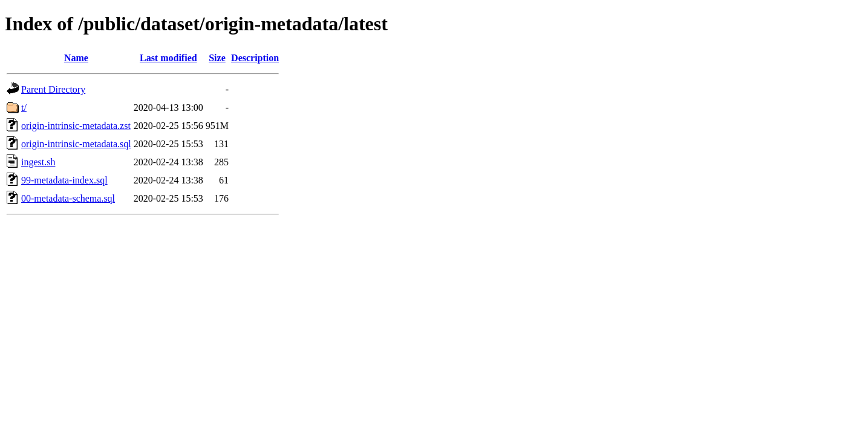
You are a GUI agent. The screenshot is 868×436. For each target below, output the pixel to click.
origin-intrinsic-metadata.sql (76, 144)
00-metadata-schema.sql (68, 198)
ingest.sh (38, 162)
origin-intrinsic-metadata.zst (76, 126)
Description (255, 58)
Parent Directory (53, 89)
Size (217, 58)
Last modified (168, 58)
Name (76, 58)
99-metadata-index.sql (64, 180)
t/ (24, 107)
